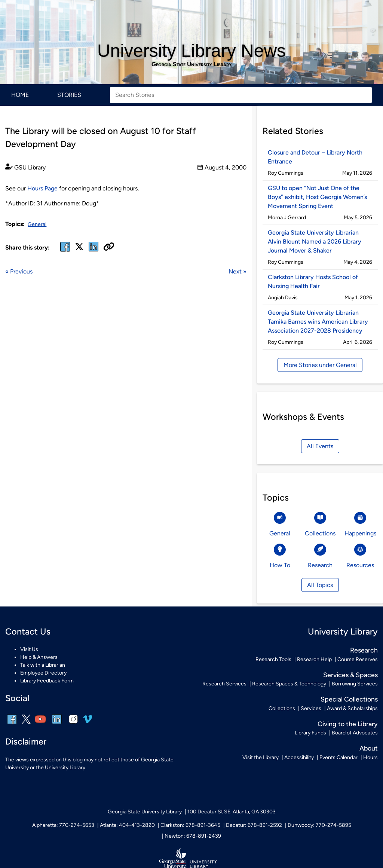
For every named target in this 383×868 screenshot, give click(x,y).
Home (20, 95)
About (369, 748)
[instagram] (73, 724)
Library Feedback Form (47, 681)
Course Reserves (358, 659)
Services (311, 708)
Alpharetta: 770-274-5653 (63, 825)
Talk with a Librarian (43, 665)
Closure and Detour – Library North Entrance (315, 157)
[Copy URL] (109, 247)
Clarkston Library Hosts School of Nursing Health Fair (313, 282)
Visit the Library (261, 757)
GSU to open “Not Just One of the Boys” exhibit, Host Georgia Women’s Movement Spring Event (317, 197)
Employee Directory (43, 673)
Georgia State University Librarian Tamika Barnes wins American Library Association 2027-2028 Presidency (318, 322)
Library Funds (310, 733)
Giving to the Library (348, 724)
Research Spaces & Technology (289, 684)
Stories (69, 95)
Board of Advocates (355, 733)
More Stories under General (320, 365)
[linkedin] (57, 724)
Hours (370, 757)
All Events (320, 446)
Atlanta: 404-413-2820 (127, 825)
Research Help (314, 659)
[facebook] (65, 251)
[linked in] (94, 251)
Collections (282, 708)
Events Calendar (338, 757)
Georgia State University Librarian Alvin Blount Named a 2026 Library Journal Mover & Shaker (315, 242)
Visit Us (29, 649)
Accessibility (299, 757)
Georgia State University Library (191, 64)
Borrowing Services (355, 684)
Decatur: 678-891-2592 (254, 825)
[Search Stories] (241, 95)
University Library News (191, 51)
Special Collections (349, 699)
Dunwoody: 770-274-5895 (319, 825)
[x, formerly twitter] (79, 249)
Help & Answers (39, 657)
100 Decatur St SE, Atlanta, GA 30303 (232, 812)
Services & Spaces (350, 675)
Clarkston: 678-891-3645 (190, 825)
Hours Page (42, 188)
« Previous (19, 271)
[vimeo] (88, 722)
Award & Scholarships (352, 708)
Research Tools (273, 659)
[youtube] (40, 724)
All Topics (320, 585)
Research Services (224, 684)
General (37, 224)
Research (364, 650)
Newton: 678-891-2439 (193, 836)
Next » (238, 271)
